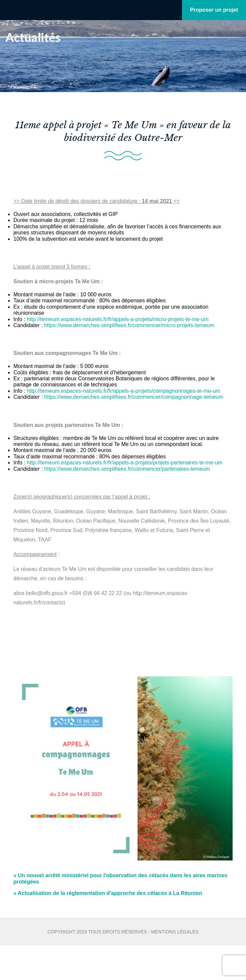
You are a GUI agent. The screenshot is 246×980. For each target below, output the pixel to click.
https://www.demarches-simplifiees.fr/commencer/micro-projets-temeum (129, 325)
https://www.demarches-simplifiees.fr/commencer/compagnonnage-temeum (134, 397)
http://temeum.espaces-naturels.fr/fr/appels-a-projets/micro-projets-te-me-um (118, 319)
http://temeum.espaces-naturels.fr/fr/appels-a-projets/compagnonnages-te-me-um (124, 391)
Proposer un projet (214, 10)
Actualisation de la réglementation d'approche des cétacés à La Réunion (108, 893)
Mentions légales (175, 932)
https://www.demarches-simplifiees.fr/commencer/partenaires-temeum (127, 469)
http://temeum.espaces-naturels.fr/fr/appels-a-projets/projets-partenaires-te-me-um (125, 463)
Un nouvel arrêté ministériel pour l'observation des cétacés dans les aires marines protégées (120, 878)
